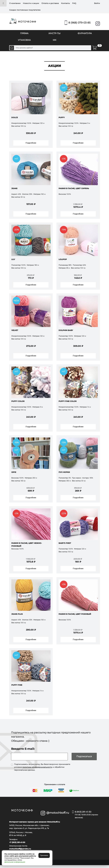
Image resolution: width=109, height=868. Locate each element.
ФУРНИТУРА (85, 33)
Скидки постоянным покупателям (25, 10)
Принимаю (44, 855)
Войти (97, 3)
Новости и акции (31, 3)
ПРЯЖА (24, 33)
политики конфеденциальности (37, 767)
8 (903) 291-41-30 (87, 815)
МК (55, 40)
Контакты (65, 3)
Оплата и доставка (50, 3)
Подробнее (31, 143)
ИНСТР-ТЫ (54, 33)
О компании (15, 3)
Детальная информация (15, 862)
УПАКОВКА (24, 40)
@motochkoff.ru (57, 813)
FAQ (74, 3)
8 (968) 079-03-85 (79, 23)
